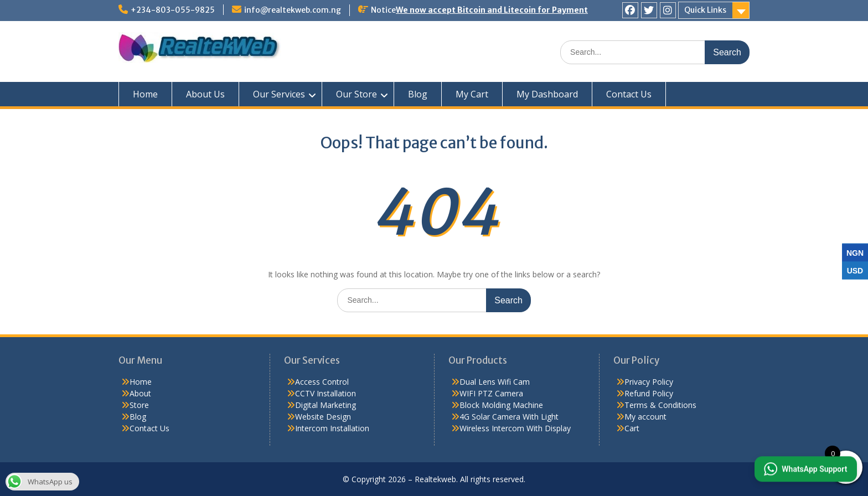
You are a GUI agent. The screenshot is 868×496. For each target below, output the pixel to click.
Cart (632, 428)
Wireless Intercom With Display (515, 428)
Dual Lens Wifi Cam (495, 382)
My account (645, 417)
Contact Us (629, 94)
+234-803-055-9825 (173, 10)
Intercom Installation (332, 428)
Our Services (279, 94)
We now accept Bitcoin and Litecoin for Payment (492, 10)
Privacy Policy (649, 382)
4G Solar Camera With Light (509, 417)
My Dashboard (547, 94)
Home (145, 94)
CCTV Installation (325, 393)
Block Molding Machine (501, 405)
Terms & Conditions (660, 405)
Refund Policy (649, 393)
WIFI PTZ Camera (491, 393)
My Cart (472, 94)
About (140, 393)
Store (139, 405)
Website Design (323, 417)
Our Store (356, 94)
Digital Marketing (325, 405)
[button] (804, 468)
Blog (418, 94)
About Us (205, 94)
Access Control (322, 382)
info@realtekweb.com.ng (293, 10)
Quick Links (705, 10)
